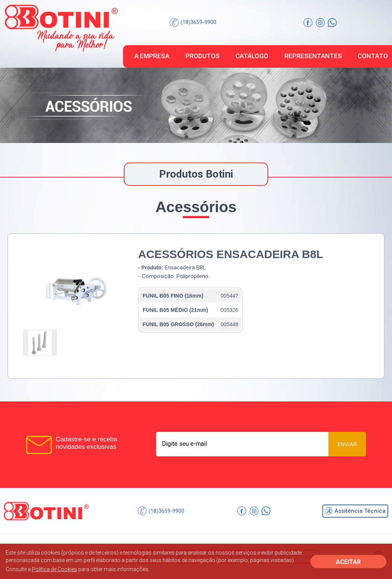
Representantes (313, 56)
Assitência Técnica (355, 511)
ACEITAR (348, 562)
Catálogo (252, 56)
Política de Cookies (55, 569)
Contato (373, 56)
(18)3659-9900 (193, 23)
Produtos (203, 56)
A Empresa (152, 56)
